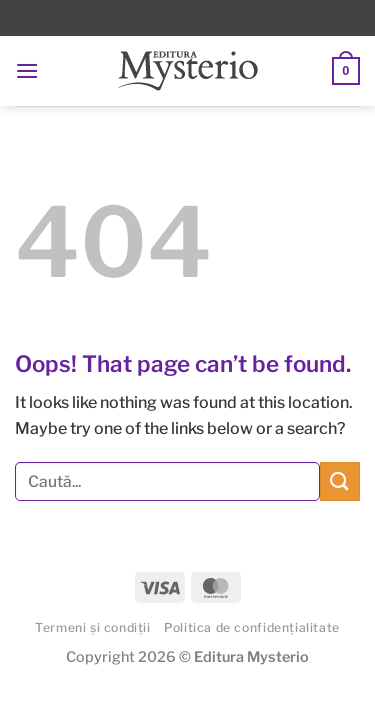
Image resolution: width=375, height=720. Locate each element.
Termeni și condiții (93, 627)
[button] (27, 70)
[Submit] (340, 481)
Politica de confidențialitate (252, 627)
